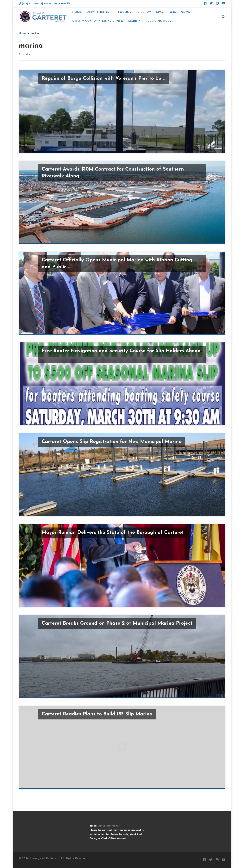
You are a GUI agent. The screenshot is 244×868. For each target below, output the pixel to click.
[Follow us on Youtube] (224, 4)
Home (23, 34)
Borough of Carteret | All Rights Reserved (59, 858)
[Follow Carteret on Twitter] (211, 4)
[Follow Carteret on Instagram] (217, 4)
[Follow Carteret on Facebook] (205, 4)
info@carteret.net (109, 826)
